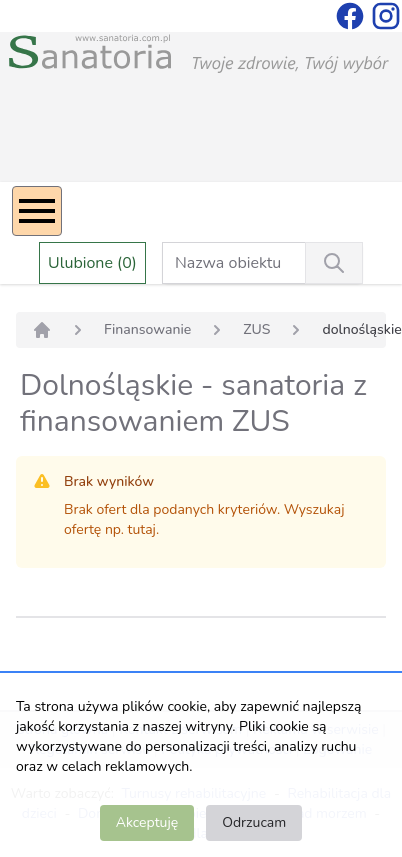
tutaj (142, 529)
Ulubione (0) (92, 263)
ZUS (256, 329)
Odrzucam (254, 822)
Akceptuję (147, 822)
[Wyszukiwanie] (334, 263)
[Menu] (37, 211)
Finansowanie (147, 329)
